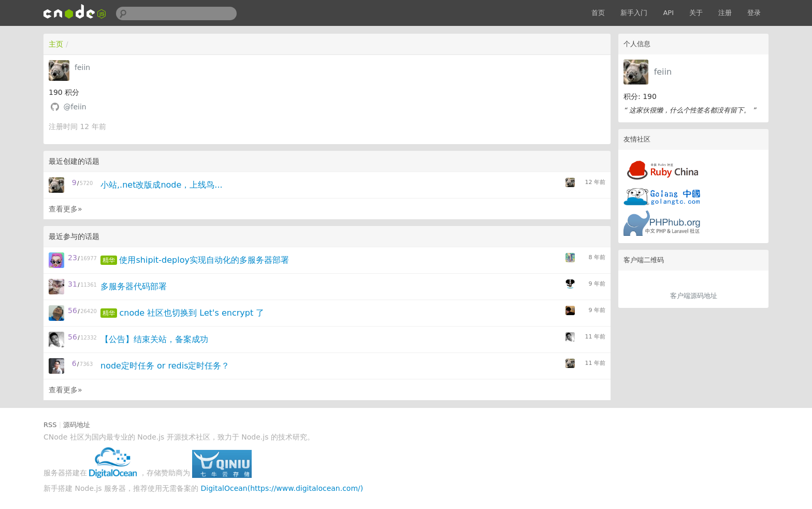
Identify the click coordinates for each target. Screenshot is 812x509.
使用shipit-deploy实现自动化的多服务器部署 (204, 260)
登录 (754, 13)
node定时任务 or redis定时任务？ (165, 366)
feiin (663, 72)
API (668, 13)
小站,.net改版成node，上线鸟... (162, 185)
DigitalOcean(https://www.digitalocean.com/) (282, 488)
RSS (50, 425)
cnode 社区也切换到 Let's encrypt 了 (192, 313)
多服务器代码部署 (134, 286)
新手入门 (634, 13)
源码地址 (77, 425)
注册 (725, 13)
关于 (696, 13)
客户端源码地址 (694, 296)
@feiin (75, 107)
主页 (56, 44)
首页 (598, 13)
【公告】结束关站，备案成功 (154, 339)
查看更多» (66, 209)
